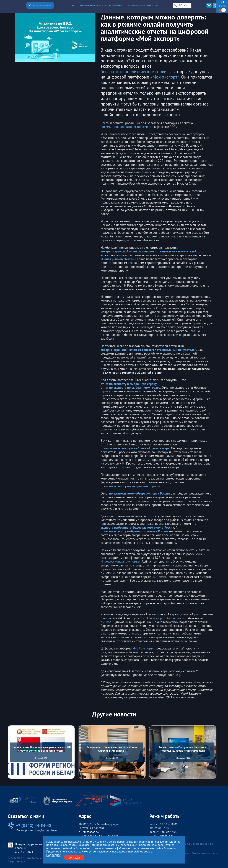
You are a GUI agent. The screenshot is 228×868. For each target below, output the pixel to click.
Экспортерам (117, 5)
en (224, 6)
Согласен (74, 857)
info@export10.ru (46, 830)
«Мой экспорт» (165, 77)
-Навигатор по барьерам (164, 618)
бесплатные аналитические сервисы (136, 72)
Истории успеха (136, 5)
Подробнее (54, 855)
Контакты (152, 5)
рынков (106, 622)
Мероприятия (87, 5)
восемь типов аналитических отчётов (127, 127)
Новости (101, 5)
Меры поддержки (40, 5)
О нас (73, 5)
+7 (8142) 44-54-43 (29, 825)
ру (221, 6)
